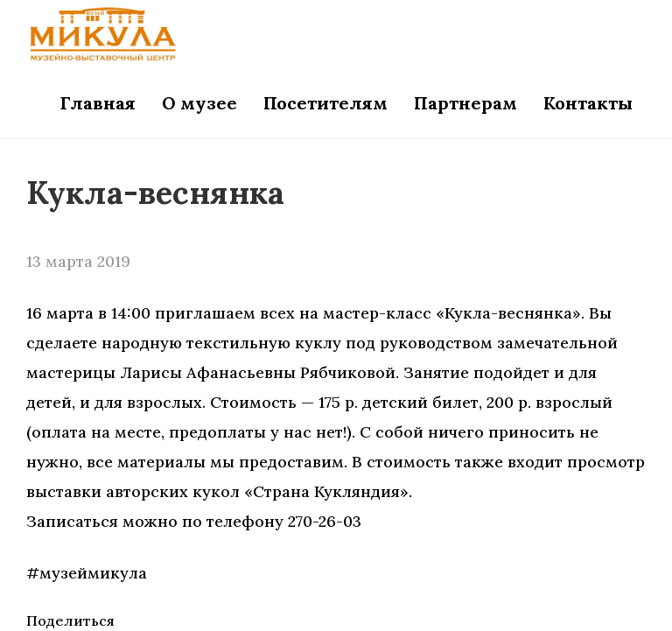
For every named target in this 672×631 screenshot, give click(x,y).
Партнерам (465, 103)
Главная (98, 103)
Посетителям (325, 103)
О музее (199, 103)
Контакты (588, 103)
